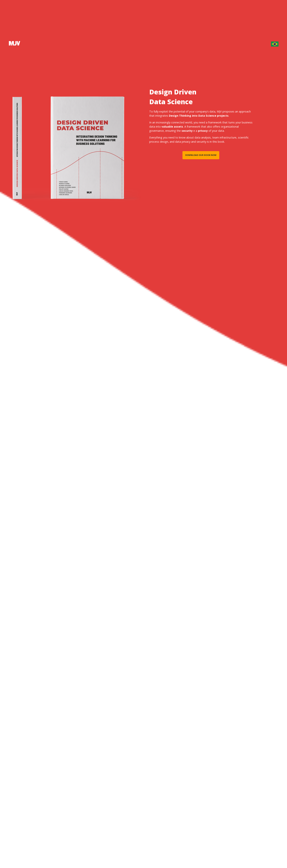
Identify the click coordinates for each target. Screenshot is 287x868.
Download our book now (201, 155)
